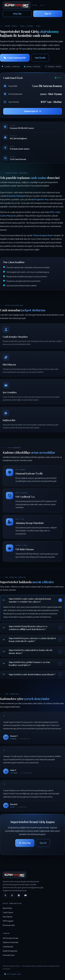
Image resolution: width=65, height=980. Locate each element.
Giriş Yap (17, 14)
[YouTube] (25, 895)
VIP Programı (8, 921)
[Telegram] (19, 895)
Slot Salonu (8, 917)
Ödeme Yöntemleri (11, 942)
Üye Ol (48, 14)
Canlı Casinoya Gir (15, 58)
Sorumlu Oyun (9, 955)
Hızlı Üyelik (40, 58)
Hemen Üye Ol (32, 111)
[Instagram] (12, 895)
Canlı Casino (8, 912)
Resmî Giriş (7, 908)
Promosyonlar (9, 925)
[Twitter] (5, 895)
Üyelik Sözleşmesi (10, 951)
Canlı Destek (8, 947)
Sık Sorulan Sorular (10, 938)
